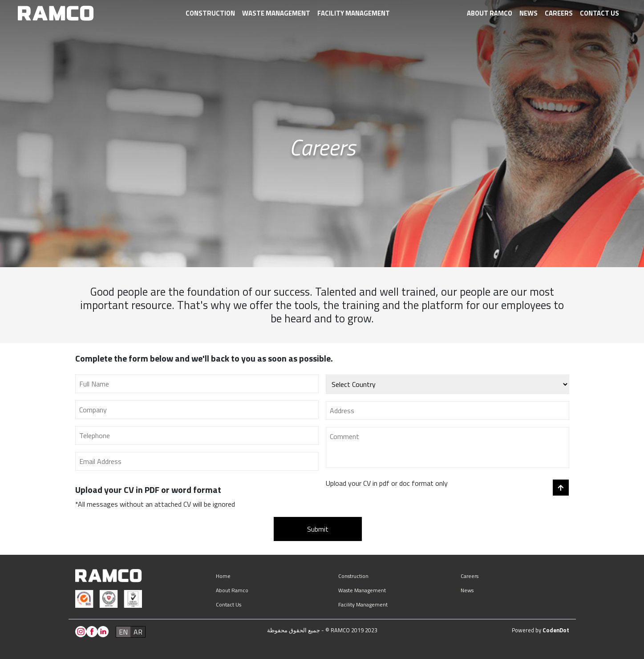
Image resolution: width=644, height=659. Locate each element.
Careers (559, 13)
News (529, 13)
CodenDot (556, 630)
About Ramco (490, 13)
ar (138, 632)
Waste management (276, 13)
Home (223, 576)
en (123, 632)
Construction (210, 13)
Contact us (599, 13)
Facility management (354, 13)
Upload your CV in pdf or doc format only (387, 483)
